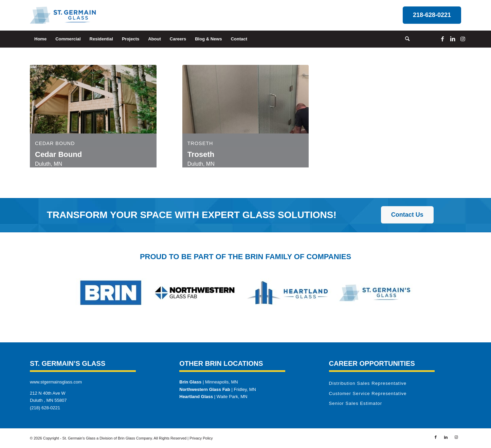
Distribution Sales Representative (368, 383)
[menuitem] (40, 39)
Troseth (200, 143)
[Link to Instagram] (463, 39)
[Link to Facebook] (442, 39)
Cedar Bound (55, 143)
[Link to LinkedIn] (453, 39)
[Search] (405, 39)
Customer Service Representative (368, 393)
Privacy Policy (201, 438)
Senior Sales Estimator (356, 403)
